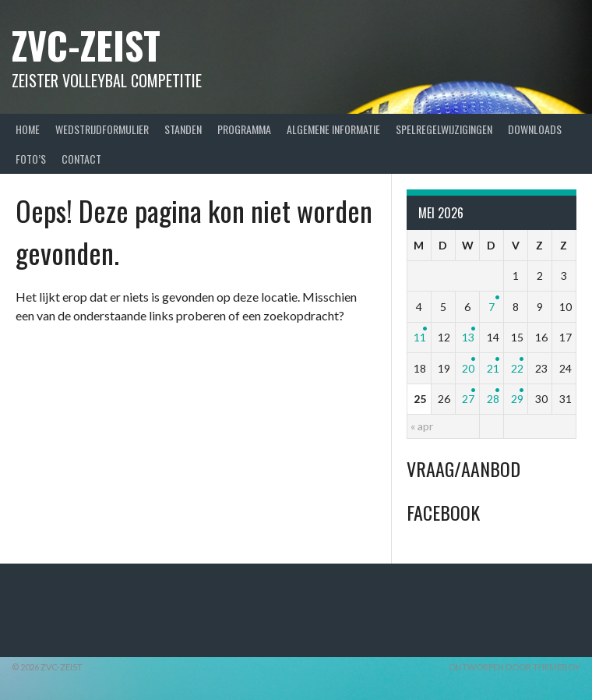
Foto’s (31, 159)
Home (28, 129)
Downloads (535, 129)
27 (468, 399)
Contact (81, 159)
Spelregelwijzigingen (444, 129)
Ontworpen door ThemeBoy (514, 667)
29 (517, 399)
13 (468, 337)
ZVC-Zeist (86, 45)
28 (493, 399)
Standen (183, 129)
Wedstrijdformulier (102, 129)
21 (493, 368)
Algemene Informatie (333, 129)
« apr (422, 426)
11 (420, 337)
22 (517, 368)
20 (468, 368)
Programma (244, 129)
